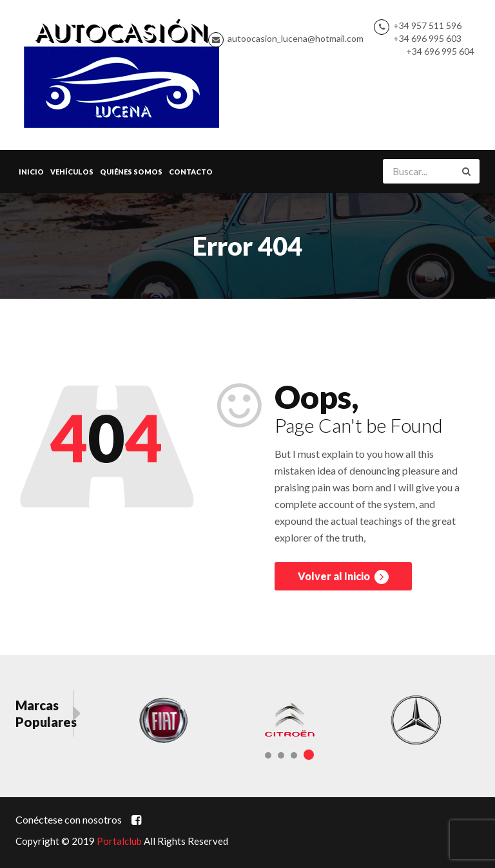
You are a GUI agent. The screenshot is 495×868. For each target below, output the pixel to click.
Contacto (191, 172)
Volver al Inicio (343, 577)
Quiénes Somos (131, 172)
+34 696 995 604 (440, 51)
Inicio (31, 172)
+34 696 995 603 (427, 38)
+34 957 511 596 (427, 25)
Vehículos (72, 172)
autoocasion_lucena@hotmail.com (296, 38)
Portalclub (119, 841)
